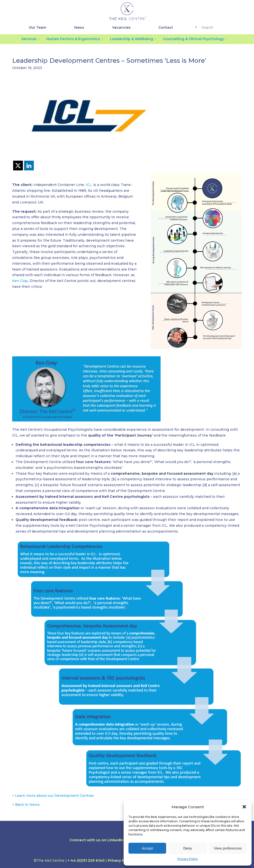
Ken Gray (20, 281)
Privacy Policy (188, 859)
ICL (89, 185)
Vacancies (121, 27)
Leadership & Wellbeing (132, 39)
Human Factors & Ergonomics (73, 39)
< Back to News (26, 805)
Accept (147, 848)
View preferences (228, 848)
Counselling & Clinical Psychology (193, 39)
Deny (187, 848)
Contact (166, 27)
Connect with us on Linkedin (98, 840)
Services (29, 39)
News (79, 27)
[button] (244, 807)
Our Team (37, 27)
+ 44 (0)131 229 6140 (86, 860)
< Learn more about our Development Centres (53, 796)
